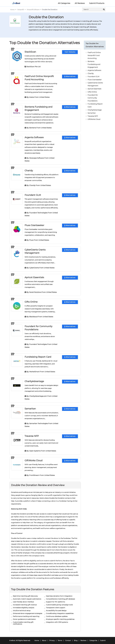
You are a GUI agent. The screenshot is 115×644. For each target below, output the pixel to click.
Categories (93, 638)
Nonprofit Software (34, 10)
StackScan (31, 52)
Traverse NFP (32, 434)
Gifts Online (31, 300)
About (44, 638)
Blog (76, 638)
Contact (68, 638)
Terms (60, 638)
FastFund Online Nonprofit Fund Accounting (94, 55)
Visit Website (70, 52)
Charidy (29, 170)
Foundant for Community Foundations (93, 98)
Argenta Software (35, 137)
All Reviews (80, 3)
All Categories (64, 3)
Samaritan (31, 407)
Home (12, 10)
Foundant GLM (33, 194)
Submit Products (97, 3)
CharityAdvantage (35, 380)
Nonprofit (21, 10)
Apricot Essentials (35, 276)
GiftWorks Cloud (34, 458)
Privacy (52, 638)
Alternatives (70, 76)
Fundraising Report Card (39, 355)
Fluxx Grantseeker (35, 224)
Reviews (83, 638)
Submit (103, 638)
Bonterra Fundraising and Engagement (94, 64)
